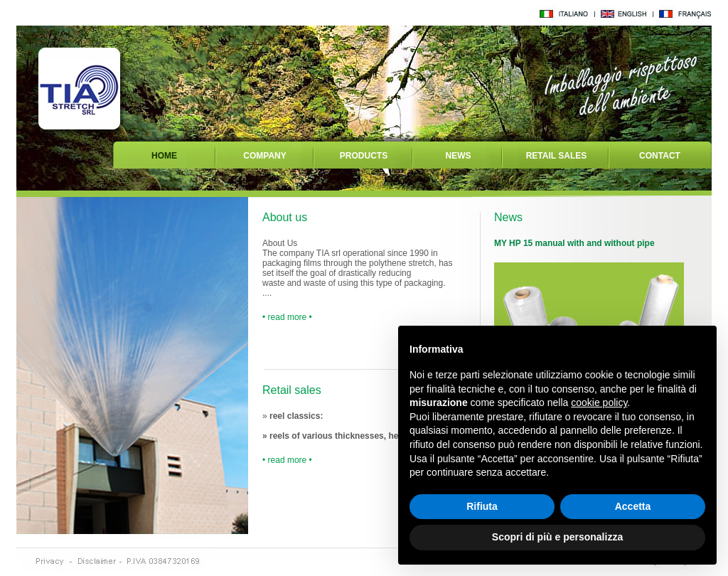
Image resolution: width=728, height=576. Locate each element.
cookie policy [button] (599, 402)
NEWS (459, 156)
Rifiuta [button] (482, 506)
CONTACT (660, 156)
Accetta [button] (633, 506)
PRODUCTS (364, 156)
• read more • (287, 317)
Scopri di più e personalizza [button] (557, 537)
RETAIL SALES (557, 156)
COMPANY (264, 156)
